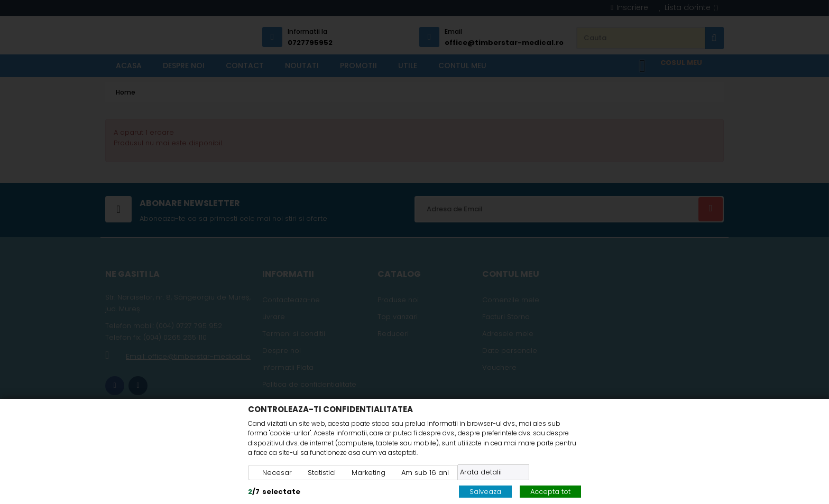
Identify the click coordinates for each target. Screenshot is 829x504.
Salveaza (485, 492)
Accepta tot (550, 492)
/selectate (274, 492)
